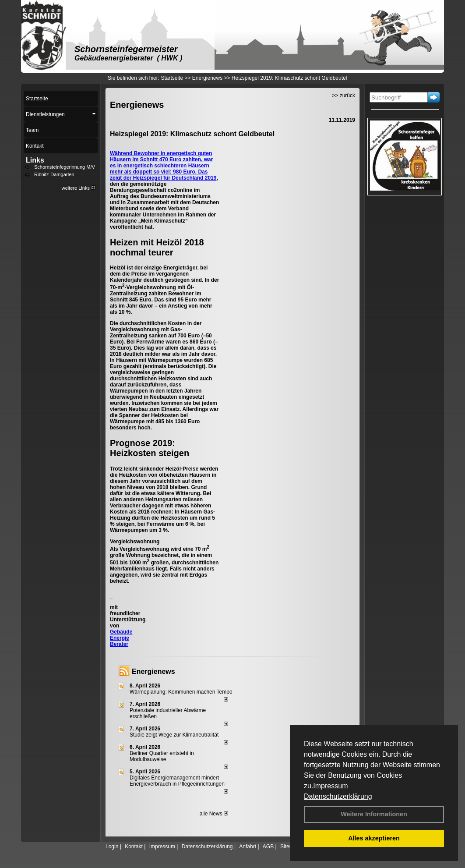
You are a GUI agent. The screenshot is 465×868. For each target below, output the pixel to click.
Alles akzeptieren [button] (374, 838)
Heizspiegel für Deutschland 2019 (175, 178)
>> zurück (343, 96)
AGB (268, 847)
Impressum (330, 786)
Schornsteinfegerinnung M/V (65, 167)
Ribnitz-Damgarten (54, 174)
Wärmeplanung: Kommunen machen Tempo (181, 692)
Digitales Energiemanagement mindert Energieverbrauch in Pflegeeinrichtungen (177, 781)
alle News (214, 814)
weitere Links (79, 188)
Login (112, 847)
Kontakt (134, 847)
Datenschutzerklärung (338, 796)
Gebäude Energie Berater (121, 638)
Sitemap (290, 847)
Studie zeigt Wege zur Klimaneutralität (174, 735)
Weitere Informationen (374, 814)
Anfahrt (248, 847)
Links (35, 160)
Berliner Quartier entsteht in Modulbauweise (162, 756)
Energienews (153, 671)
